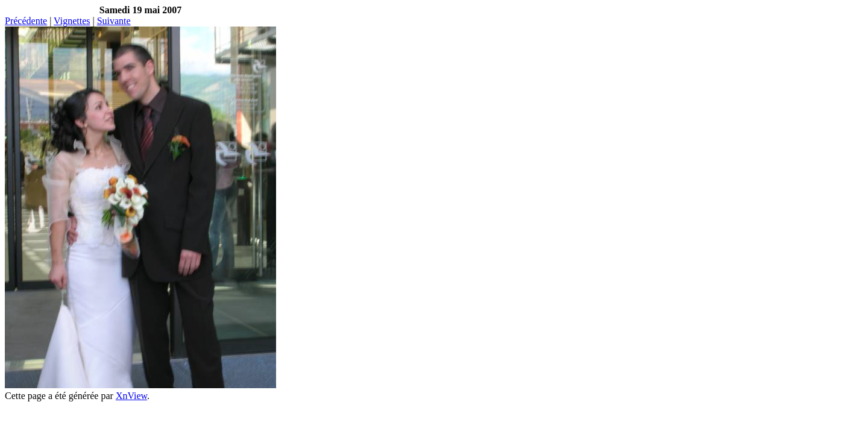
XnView (131, 396)
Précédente (26, 21)
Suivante (114, 21)
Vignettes (72, 21)
